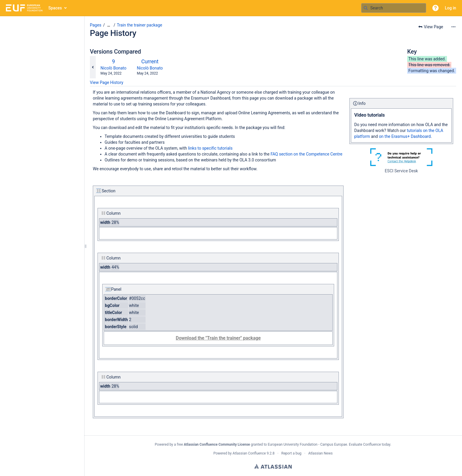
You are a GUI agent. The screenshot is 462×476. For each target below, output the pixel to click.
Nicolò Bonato (113, 68)
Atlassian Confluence (249, 453)
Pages (96, 25)
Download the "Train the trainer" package (218, 338)
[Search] (366, 8)
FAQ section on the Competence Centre (306, 154)
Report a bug (291, 453)
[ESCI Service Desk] (401, 157)
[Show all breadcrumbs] (109, 25)
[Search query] (394, 8)
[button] (435, 8)
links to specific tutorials (210, 148)
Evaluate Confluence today (369, 444)
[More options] (453, 27)
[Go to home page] (24, 8)
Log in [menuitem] (451, 8)
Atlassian (273, 466)
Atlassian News (320, 453)
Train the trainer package (140, 25)
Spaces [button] (55, 8)
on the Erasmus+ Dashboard (405, 136)
